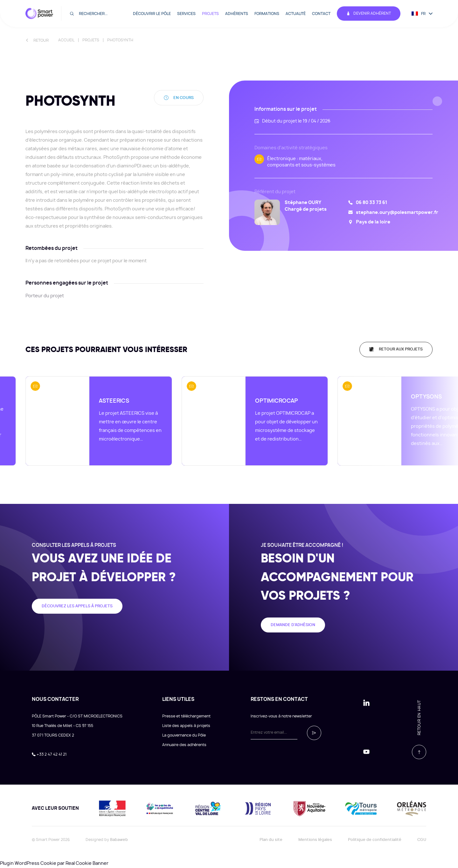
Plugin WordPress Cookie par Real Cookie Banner (54, 864)
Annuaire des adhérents (184, 745)
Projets (210, 14)
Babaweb (119, 840)
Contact (321, 14)
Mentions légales (315, 840)
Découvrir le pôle (152, 14)
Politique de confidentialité (375, 840)
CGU (422, 840)
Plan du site (271, 840)
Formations (267, 14)
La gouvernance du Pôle (184, 735)
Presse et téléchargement (186, 716)
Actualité (296, 14)
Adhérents (237, 14)
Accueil (66, 40)
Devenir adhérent (369, 14)
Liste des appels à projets (186, 726)
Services (186, 14)
